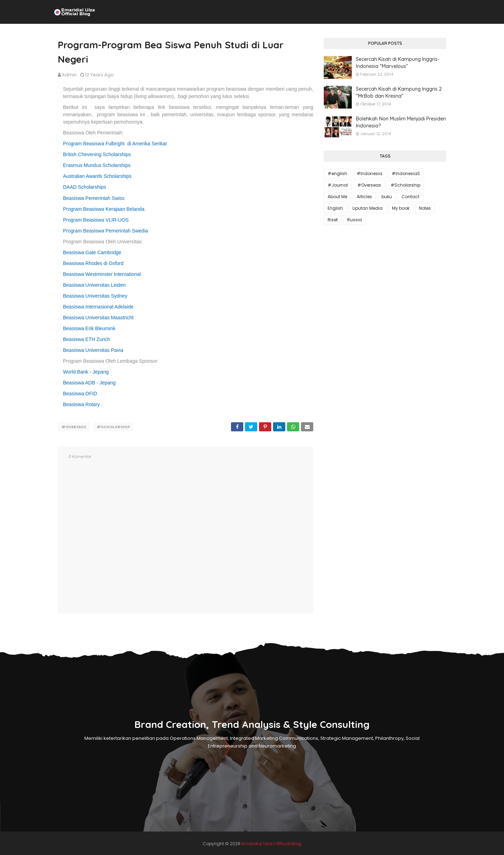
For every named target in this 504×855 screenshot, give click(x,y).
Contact (410, 197)
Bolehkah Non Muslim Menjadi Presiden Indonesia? (401, 122)
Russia (355, 220)
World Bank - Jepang (86, 372)
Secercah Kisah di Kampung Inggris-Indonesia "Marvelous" (398, 63)
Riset (333, 220)
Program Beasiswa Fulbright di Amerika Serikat (115, 144)
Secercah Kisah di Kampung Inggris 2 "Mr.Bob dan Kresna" (399, 92)
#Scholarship (113, 427)
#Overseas (74, 427)
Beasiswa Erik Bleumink (89, 328)
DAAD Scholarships (85, 187)
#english (337, 173)
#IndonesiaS (406, 173)
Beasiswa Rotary (81, 404)
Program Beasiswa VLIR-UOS (96, 220)
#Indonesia (369, 173)
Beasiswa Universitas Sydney (95, 296)
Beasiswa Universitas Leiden (94, 285)
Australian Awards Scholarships (97, 176)
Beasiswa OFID (80, 394)
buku (387, 197)
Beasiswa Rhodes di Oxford (93, 263)
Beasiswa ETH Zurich (87, 339)
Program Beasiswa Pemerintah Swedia (106, 231)
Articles (364, 197)
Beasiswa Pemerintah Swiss (94, 198)
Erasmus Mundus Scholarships (97, 165)
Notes (425, 208)
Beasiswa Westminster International (102, 274)
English (335, 208)
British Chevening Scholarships (97, 154)
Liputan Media (367, 208)
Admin (69, 75)
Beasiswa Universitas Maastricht (98, 318)
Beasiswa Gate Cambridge (92, 252)
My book (401, 208)
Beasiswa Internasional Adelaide (98, 307)
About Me (337, 197)
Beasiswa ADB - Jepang (89, 383)
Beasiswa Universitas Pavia (93, 350)
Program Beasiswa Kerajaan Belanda (104, 209)
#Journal (338, 185)
